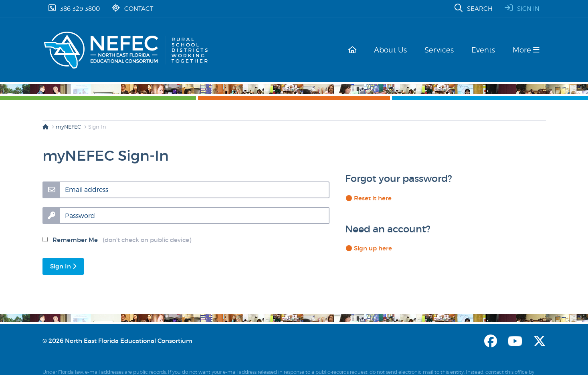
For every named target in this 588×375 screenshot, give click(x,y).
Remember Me (117, 240)
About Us (395, 50)
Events (485, 50)
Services (442, 50)
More (526, 50)
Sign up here (369, 248)
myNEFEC (68, 127)
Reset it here (369, 198)
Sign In (63, 266)
